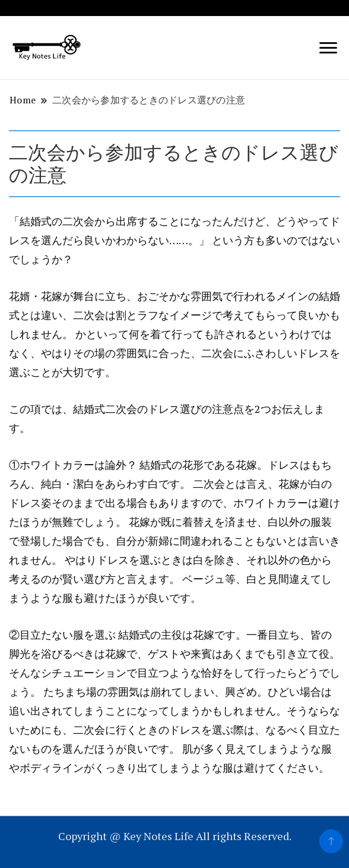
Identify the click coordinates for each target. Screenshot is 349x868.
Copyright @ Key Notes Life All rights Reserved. (175, 836)
